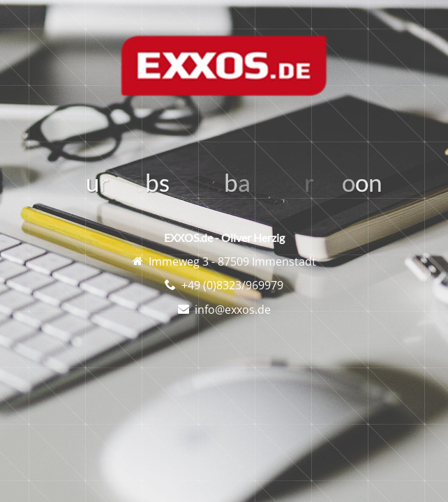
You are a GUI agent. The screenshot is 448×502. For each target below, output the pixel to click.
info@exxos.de (233, 310)
